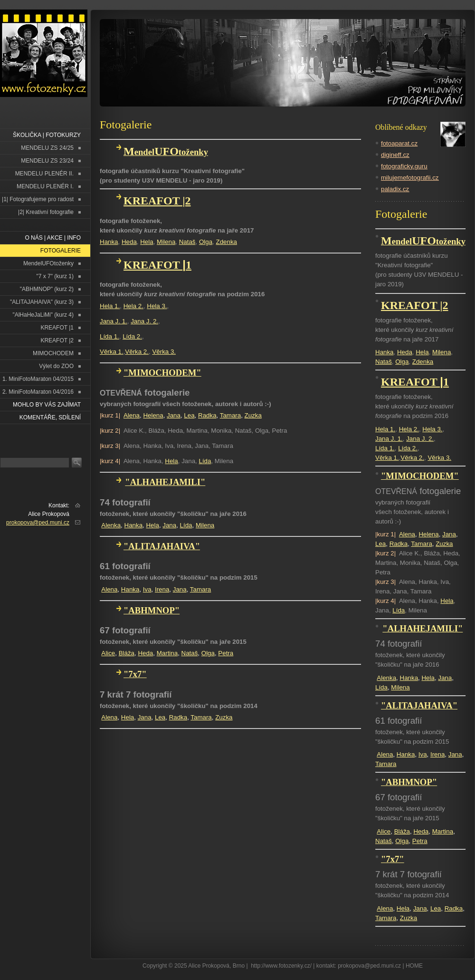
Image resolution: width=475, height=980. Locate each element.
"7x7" (135, 674)
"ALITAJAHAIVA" (162, 546)
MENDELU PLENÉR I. (45, 186)
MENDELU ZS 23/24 (47, 161)
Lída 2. (132, 336)
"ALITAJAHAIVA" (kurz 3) (42, 302)
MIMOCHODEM (53, 353)
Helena (153, 415)
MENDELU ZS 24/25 (47, 148)
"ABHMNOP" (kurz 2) (47, 289)
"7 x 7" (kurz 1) (55, 276)
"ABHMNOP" (152, 610)
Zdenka (227, 242)
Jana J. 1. (114, 321)
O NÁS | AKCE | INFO (53, 238)
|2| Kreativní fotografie (46, 212)
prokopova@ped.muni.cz (38, 523)
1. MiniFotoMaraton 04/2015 (38, 379)
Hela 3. (157, 306)
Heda (129, 242)
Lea (189, 415)
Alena (132, 415)
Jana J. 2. (144, 321)
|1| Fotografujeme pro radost (38, 199)
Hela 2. (133, 306)
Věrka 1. (112, 352)
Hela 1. (110, 306)
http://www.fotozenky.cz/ (281, 966)
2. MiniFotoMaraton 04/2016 (38, 392)
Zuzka (253, 415)
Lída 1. (109, 336)
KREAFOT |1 (57, 328)
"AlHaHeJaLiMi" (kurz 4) (43, 315)
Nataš (187, 242)
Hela (147, 242)
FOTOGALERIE (61, 251)
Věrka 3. (164, 352)
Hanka (109, 242)
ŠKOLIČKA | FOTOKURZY (47, 135)
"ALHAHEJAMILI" (165, 482)
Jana (174, 415)
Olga (206, 242)
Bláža (127, 653)
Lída (205, 461)
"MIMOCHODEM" (162, 373)
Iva (147, 589)
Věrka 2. (137, 352)
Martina (167, 653)
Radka (207, 415)
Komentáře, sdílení (50, 417)
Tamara (230, 415)
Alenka (111, 525)
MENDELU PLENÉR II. (44, 174)
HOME (414, 966)
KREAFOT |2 (57, 340)
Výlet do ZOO (56, 366)
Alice (108, 653)
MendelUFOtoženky (48, 263)
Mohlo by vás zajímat (47, 405)
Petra (226, 653)
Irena (162, 589)
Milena (166, 242)
